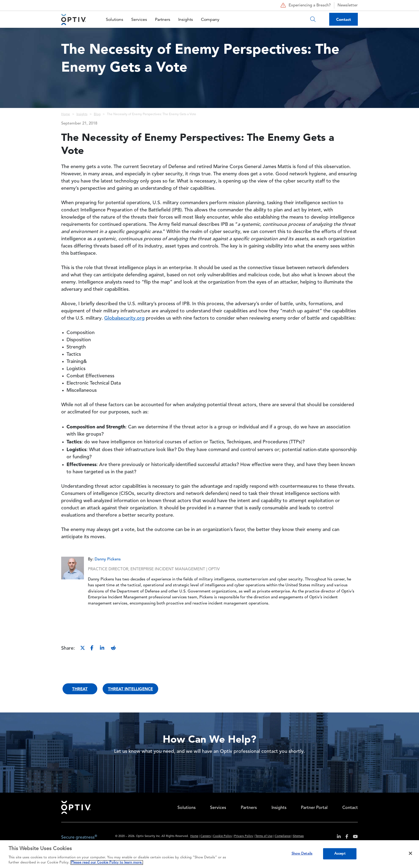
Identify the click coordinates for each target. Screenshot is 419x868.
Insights (186, 20)
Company (210, 20)
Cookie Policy (222, 836)
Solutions (115, 20)
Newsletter (348, 5)
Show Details (302, 854)
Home (66, 114)
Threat (80, 689)
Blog (97, 114)
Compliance (283, 836)
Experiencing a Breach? (305, 5)
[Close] (410, 853)
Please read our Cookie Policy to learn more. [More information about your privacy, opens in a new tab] (107, 863)
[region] (210, 854)
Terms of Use (264, 836)
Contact (344, 19)
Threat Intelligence (130, 689)
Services (139, 20)
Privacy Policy (244, 836)
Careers (206, 836)
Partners (163, 20)
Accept (340, 854)
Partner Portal (314, 808)
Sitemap (298, 836)
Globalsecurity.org (124, 318)
